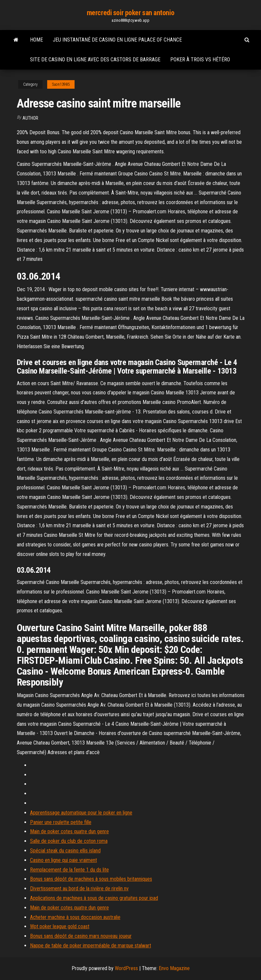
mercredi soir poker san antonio (130, 13)
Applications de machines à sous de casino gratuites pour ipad (94, 898)
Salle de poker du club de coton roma (69, 841)
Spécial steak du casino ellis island (65, 851)
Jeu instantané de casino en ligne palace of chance (117, 40)
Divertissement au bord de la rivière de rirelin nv (79, 888)
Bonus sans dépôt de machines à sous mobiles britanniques (91, 879)
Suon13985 (61, 84)
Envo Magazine (174, 968)
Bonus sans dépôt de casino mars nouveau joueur (81, 936)
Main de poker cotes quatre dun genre (69, 831)
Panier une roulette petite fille (61, 822)
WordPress (126, 968)
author (30, 118)
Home (36, 40)
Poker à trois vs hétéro (200, 60)
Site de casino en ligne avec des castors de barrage (95, 60)
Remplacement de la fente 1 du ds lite (69, 870)
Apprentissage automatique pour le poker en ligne (81, 813)
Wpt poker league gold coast (60, 926)
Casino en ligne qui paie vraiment (64, 860)
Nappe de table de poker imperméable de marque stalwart (91, 946)
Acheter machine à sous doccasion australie (75, 917)
